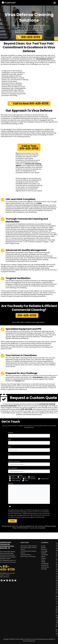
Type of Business (13, 468)
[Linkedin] (10, 580)
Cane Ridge (44, 551)
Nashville (57, 586)
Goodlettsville (45, 564)
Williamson (57, 619)
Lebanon (57, 561)
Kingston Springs (57, 547)
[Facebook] (2, 580)
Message (11, 484)
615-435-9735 (27, 409)
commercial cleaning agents (28, 165)
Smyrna (57, 603)
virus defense (37, 377)
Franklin (43, 560)
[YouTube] (15, 580)
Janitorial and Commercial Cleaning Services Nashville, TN (7, 545)
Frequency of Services (14, 461)
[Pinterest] (13, 580)
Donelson (44, 558)
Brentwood (44, 549)
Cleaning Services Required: (15, 475)
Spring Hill (57, 609)
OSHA (39, 203)
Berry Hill (43, 548)
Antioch (43, 546)
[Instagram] (7, 580)
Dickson (43, 556)
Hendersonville (45, 567)
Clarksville (44, 553)
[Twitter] (4, 580)
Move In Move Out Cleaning (28, 556)
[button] (56, 39)
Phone (10, 447)
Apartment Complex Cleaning (29, 546)
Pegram (57, 598)
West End (57, 614)
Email (9, 440)
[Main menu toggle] (55, 3)
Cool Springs (44, 555)
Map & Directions (5, 577)
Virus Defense (41, 59)
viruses (18, 381)
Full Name (11, 433)
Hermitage (44, 569)
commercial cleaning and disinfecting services (31, 205)
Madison (57, 566)
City (9, 454)
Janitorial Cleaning (26, 555)
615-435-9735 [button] (7, 568)
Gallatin (43, 562)
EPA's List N (27, 236)
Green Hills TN (45, 565)
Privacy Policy (41, 517)
